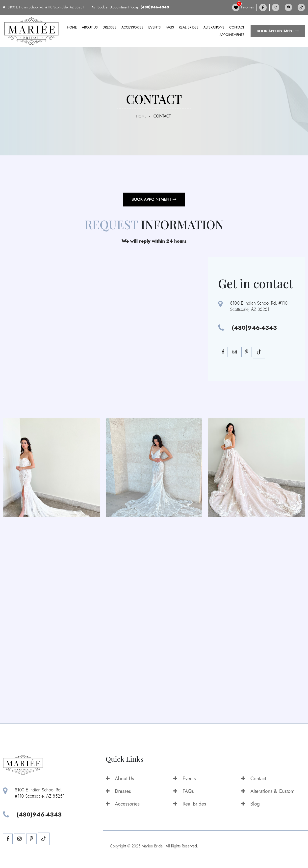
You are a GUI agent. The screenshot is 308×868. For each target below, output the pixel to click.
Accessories (132, 27)
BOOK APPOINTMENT (278, 31)
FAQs (170, 27)
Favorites (243, 7)
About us (90, 27)
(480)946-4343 (155, 7)
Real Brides (189, 27)
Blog (250, 804)
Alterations (214, 27)
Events (154, 27)
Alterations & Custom (268, 791)
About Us (120, 779)
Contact (237, 27)
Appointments (232, 35)
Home (72, 27)
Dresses (109, 27)
